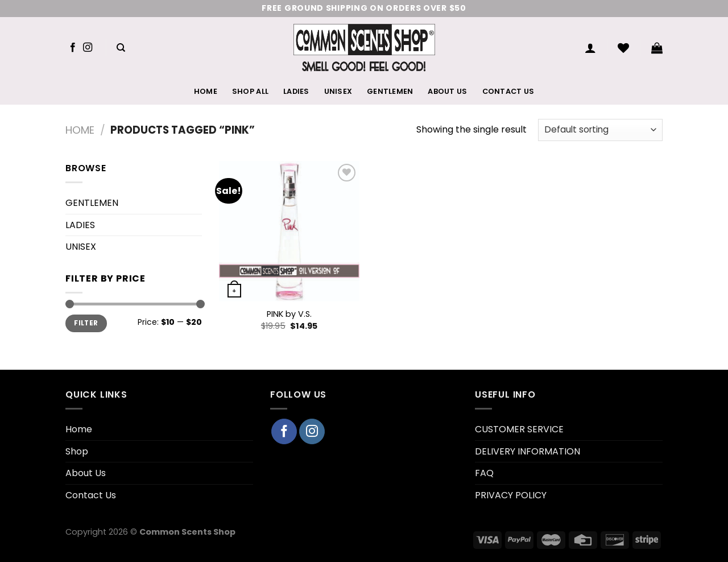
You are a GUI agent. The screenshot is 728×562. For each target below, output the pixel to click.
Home (206, 91)
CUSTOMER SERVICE (519, 429)
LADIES (296, 91)
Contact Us (508, 91)
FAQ (484, 473)
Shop (77, 451)
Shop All (250, 91)
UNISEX (338, 91)
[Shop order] (600, 130)
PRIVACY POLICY (511, 495)
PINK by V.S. (289, 314)
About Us (447, 91)
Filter (86, 323)
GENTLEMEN (390, 91)
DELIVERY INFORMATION (528, 451)
